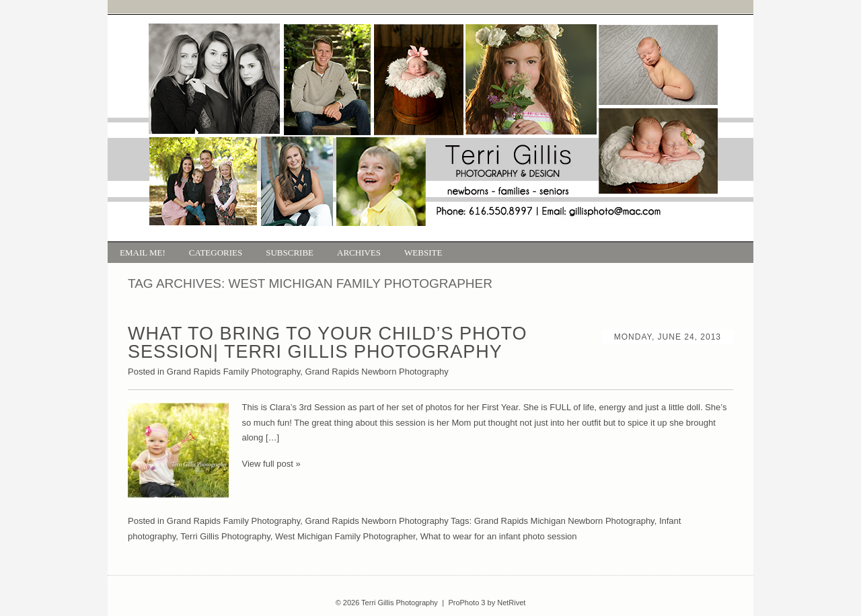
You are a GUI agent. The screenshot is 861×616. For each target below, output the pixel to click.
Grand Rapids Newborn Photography (377, 372)
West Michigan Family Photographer (345, 536)
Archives (359, 253)
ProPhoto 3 (466, 603)
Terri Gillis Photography (225, 536)
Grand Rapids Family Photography (233, 372)
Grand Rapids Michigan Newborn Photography (564, 521)
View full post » (271, 464)
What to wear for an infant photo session (499, 536)
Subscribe (290, 253)
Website (423, 253)
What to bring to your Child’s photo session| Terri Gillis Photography (328, 343)
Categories (216, 253)
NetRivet (511, 603)
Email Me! (143, 253)
